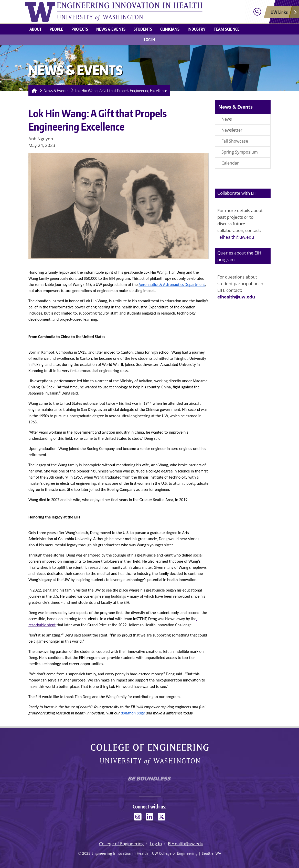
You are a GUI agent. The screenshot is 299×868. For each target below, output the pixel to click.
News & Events (111, 29)
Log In (149, 40)
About (35, 29)
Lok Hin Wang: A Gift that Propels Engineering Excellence (121, 90)
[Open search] (257, 12)
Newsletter (232, 130)
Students (143, 29)
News (227, 119)
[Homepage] (33, 90)
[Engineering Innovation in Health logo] (119, 12)
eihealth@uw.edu (237, 237)
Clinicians (170, 29)
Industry (197, 29)
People (56, 29)
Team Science (227, 29)
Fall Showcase (235, 141)
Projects (80, 29)
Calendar (230, 163)
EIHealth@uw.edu (186, 844)
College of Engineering (121, 844)
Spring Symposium (240, 152)
